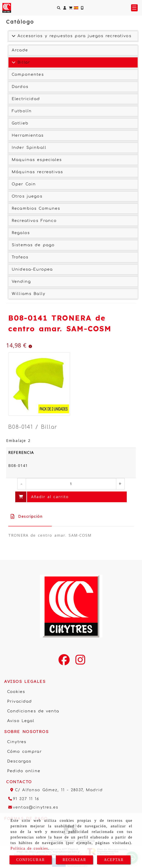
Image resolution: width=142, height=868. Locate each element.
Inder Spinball (29, 148)
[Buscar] (59, 8)
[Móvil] (82, 8)
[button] (65, 8)
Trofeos (20, 257)
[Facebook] (64, 662)
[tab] (30, 516)
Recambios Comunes (36, 208)
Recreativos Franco (34, 221)
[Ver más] (14, 62)
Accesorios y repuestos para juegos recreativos (73, 36)
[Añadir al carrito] (71, 497)
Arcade (20, 50)
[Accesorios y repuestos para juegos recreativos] (14, 36)
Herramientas (28, 135)
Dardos (20, 87)
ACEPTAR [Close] (114, 860)
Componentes (28, 75)
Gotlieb (20, 123)
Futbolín (22, 111)
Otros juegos (27, 196)
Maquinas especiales (37, 160)
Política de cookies (29, 848)
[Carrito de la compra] (71, 8)
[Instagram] (80, 662)
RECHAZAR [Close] (74, 860)
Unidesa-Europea (32, 269)
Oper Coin (24, 184)
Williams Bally (29, 294)
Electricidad (26, 99)
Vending (21, 282)
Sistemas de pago (33, 245)
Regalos (21, 233)
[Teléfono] (24, 799)
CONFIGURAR (31, 860)
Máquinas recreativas (37, 172)
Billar (23, 62)
